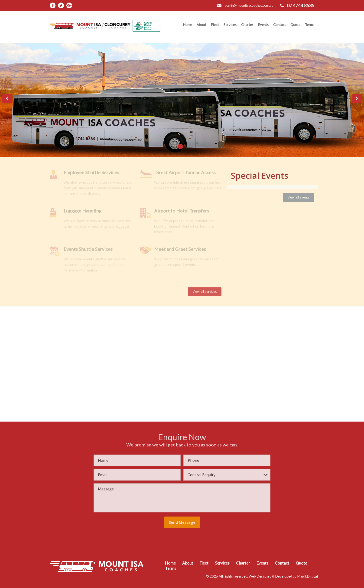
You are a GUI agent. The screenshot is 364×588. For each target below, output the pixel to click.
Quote (295, 25)
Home (187, 25)
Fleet (215, 25)
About (201, 25)
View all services (205, 288)
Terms (310, 25)
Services (230, 25)
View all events (299, 194)
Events (263, 25)
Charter (247, 25)
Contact (279, 25)
